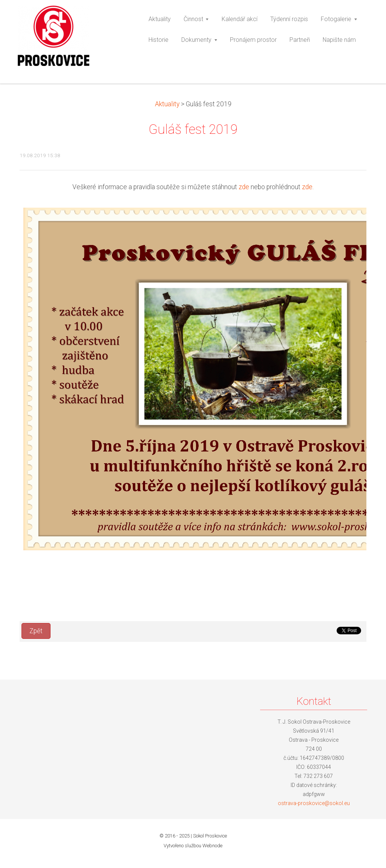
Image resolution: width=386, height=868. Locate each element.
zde (244, 187)
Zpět (36, 631)
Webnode (212, 846)
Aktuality (167, 104)
